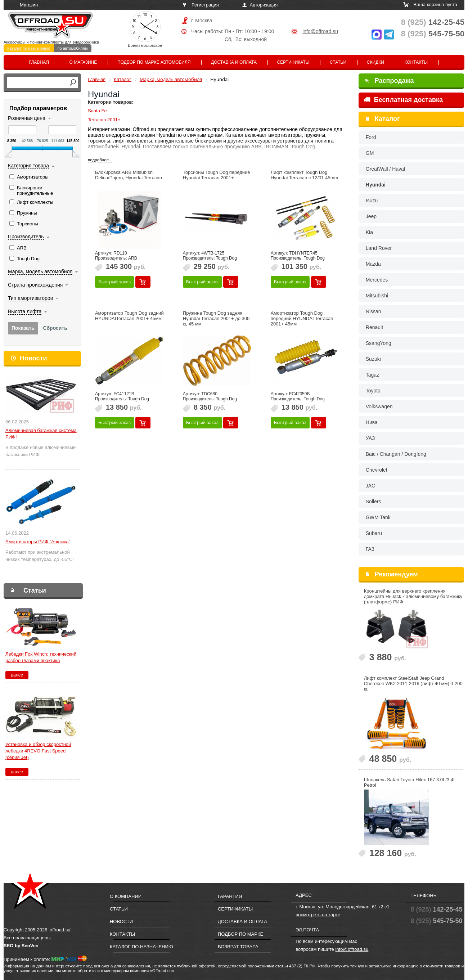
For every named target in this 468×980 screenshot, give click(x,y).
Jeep (371, 216)
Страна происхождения (35, 285)
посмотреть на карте (318, 915)
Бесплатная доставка (403, 100)
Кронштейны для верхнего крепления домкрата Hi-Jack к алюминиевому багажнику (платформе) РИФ (413, 596)
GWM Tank (378, 517)
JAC (370, 486)
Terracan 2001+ (104, 120)
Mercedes (377, 280)
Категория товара (28, 166)
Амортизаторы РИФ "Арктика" (38, 542)
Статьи (338, 62)
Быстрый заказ (114, 282)
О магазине (83, 62)
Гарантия (230, 896)
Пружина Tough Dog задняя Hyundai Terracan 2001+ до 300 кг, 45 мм (216, 318)
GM (370, 153)
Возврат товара (238, 947)
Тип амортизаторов (30, 298)
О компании (126, 896)
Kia (369, 232)
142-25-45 (433, 22)
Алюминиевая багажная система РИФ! (41, 434)
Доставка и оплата (234, 62)
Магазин (29, 5)
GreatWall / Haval (385, 169)
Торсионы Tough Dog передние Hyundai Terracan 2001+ (217, 175)
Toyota (373, 391)
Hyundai (376, 185)
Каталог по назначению (29, 48)
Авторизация (264, 5)
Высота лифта (25, 311)
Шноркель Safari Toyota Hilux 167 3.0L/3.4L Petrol (410, 782)
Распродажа (390, 81)
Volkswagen (379, 406)
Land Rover (379, 248)
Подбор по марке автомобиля (154, 62)
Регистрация (205, 5)
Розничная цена (27, 118)
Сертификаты (293, 62)
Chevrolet (377, 470)
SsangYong (379, 343)
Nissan (373, 311)
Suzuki (373, 359)
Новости (33, 358)
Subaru (374, 533)
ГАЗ (370, 549)
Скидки (375, 62)
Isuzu (372, 201)
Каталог (387, 119)
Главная (39, 62)
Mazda (373, 264)
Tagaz (372, 375)
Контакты (416, 62)
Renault (374, 327)
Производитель (26, 237)
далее (17, 675)
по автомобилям (73, 48)
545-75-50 (433, 34)
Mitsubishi (377, 296)
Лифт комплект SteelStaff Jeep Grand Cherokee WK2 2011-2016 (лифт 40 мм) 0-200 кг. (413, 684)
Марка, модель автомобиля (40, 271)
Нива (372, 422)
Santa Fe (97, 111)
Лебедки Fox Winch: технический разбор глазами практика (41, 657)
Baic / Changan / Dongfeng (396, 454)
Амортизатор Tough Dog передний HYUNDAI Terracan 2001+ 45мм (302, 318)
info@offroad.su (320, 31)
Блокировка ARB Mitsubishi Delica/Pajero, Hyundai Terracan (129, 175)
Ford (371, 137)
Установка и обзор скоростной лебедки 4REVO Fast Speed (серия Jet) (38, 751)
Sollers (373, 502)
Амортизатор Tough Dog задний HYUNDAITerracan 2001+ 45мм (129, 316)
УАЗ (370, 438)
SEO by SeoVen (21, 946)
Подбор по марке (240, 934)
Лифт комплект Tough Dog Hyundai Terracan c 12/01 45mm (305, 175)
